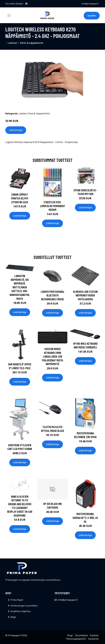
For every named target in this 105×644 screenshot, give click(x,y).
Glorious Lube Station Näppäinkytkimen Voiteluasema (85, 295)
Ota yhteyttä (81, 635)
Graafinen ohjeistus (21, 611)
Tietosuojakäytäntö (76, 639)
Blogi (13, 617)
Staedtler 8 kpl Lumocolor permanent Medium (53, 206)
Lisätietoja (16, 130)
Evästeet (94, 635)
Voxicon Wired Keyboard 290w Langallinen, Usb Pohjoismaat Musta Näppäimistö (52, 356)
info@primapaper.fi (90, 4)
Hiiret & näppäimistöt (32, 43)
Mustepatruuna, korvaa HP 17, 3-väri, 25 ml (85, 518)
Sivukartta (93, 639)
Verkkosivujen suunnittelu (24, 606)
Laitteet (13, 43)
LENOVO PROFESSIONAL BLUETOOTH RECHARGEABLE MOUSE (53, 295)
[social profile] (26, 4)
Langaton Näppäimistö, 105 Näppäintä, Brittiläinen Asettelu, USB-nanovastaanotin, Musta (20, 287)
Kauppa (92, 16)
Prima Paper (17, 600)
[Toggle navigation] (9, 15)
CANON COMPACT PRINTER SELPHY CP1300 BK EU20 (20, 198)
